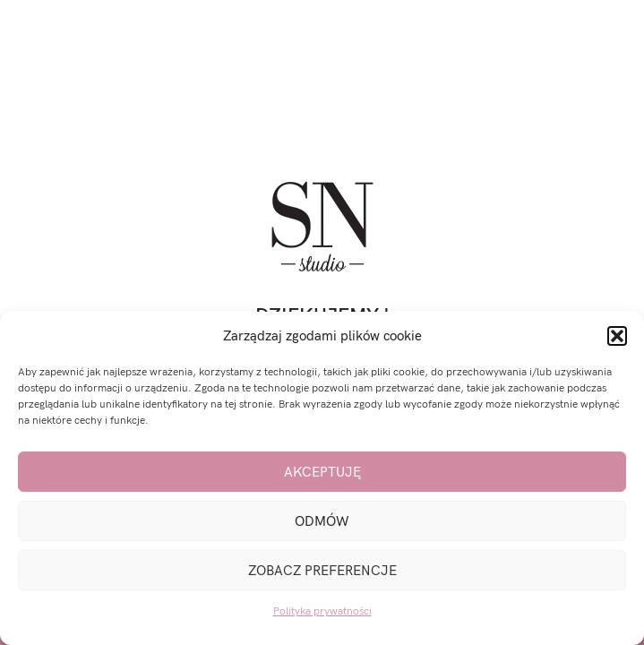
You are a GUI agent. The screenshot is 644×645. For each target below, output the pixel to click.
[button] (617, 336)
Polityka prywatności (322, 611)
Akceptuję (322, 472)
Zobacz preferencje (322, 571)
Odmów (322, 521)
